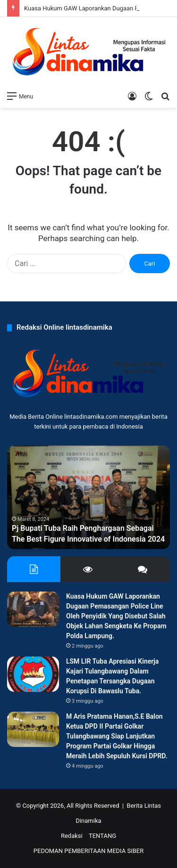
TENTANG (102, 836)
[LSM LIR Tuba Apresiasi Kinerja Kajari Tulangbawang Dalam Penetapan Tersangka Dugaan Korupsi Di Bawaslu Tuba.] (33, 674)
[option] (88, 497)
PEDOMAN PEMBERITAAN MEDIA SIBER (88, 851)
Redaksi (72, 836)
